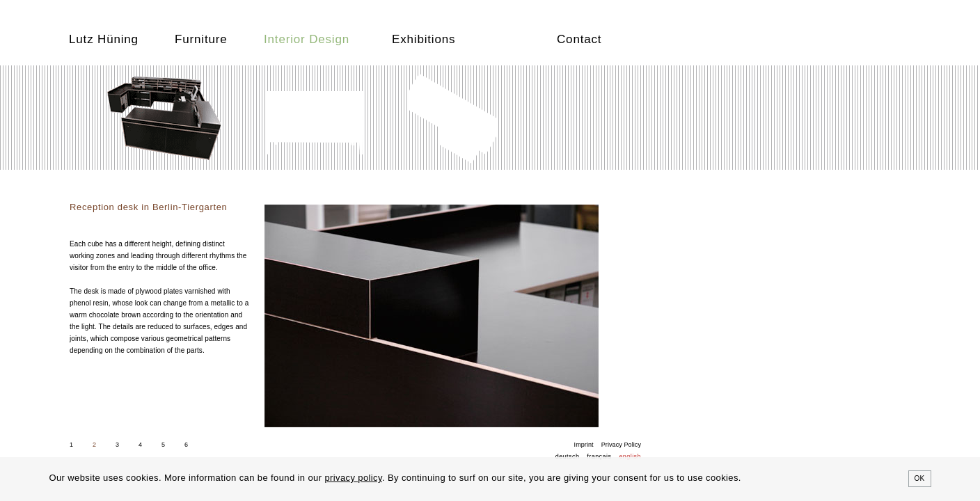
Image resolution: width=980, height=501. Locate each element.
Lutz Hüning (104, 39)
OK (920, 478)
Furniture (201, 39)
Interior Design (307, 39)
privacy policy (353, 478)
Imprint (584, 445)
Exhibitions (424, 39)
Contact (579, 39)
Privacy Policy (621, 445)
